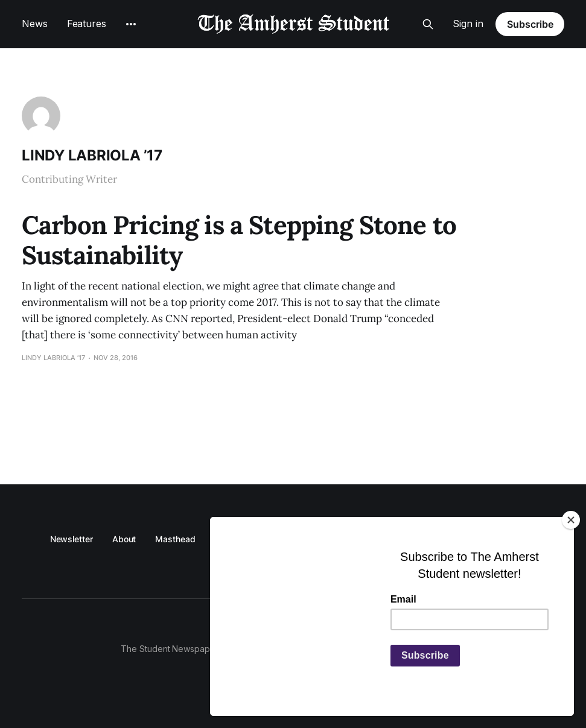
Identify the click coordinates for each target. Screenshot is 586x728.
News (35, 24)
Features (87, 24)
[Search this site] (428, 24)
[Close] (571, 520)
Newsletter (72, 539)
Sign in (468, 24)
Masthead (175, 539)
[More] (131, 24)
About (124, 539)
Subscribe (530, 24)
